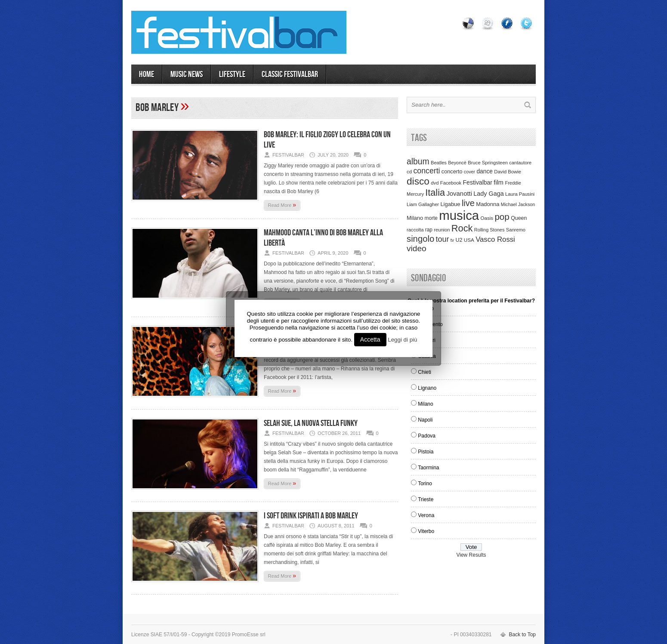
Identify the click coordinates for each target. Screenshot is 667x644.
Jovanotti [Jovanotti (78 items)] (459, 194)
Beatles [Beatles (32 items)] (439, 163)
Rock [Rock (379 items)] (462, 228)
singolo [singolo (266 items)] (420, 239)
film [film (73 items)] (499, 182)
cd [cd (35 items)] (409, 172)
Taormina (428, 468)
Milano (425, 404)
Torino (425, 484)
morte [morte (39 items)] (431, 218)
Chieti (425, 372)
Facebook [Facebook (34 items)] (451, 183)
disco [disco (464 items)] (418, 181)
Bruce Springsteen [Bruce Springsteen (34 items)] (488, 163)
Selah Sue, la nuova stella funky (311, 423)
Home (147, 74)
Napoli (425, 420)
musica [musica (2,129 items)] (459, 215)
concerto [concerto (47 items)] (452, 172)
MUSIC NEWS (187, 74)
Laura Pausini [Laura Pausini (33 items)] (520, 194)
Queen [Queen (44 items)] (519, 218)
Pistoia (426, 452)
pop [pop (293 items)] (502, 217)
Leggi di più (402, 340)
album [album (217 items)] (418, 161)
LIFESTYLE (232, 74)
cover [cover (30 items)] (469, 172)
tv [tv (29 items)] (452, 240)
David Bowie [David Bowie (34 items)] (508, 172)
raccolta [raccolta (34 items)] (415, 230)
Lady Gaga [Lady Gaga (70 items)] (488, 194)
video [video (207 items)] (417, 248)
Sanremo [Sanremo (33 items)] (516, 230)
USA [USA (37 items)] (469, 240)
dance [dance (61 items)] (485, 171)
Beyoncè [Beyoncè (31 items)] (457, 163)
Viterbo (426, 531)
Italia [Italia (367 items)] (435, 193)
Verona (426, 515)
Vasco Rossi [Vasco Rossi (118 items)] (495, 239)
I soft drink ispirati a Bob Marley (311, 516)
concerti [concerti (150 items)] (426, 171)
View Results (471, 555)
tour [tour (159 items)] (443, 239)
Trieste (426, 499)
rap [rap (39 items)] (429, 230)
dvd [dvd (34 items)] (435, 183)
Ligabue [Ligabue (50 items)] (450, 204)
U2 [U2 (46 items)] (459, 240)
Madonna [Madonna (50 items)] (488, 204)
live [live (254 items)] (468, 203)
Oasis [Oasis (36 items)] (487, 218)
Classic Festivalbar (290, 74)
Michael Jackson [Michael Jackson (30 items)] (518, 204)
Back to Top (522, 635)
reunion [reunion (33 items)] (442, 230)
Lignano (427, 388)
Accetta (370, 339)
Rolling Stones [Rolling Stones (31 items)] (489, 230)
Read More (282, 205)
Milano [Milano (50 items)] (415, 218)
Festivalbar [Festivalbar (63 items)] (478, 182)
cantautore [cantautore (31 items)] (520, 163)
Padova (427, 436)
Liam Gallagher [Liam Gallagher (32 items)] (423, 204)
